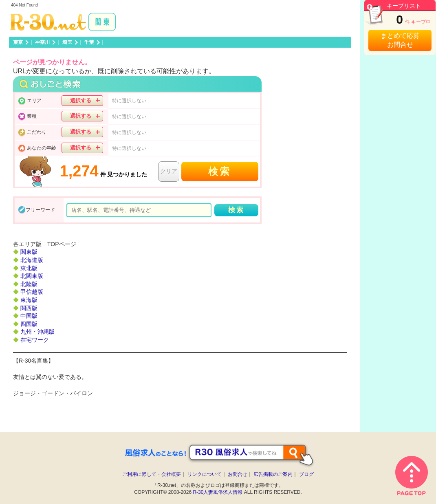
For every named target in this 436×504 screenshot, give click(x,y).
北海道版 (32, 260)
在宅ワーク (35, 340)
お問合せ (238, 474)
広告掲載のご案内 (273, 474)
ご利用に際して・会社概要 (152, 474)
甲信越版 (32, 292)
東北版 (29, 268)
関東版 (29, 252)
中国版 (29, 316)
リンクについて (205, 474)
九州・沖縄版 (37, 332)
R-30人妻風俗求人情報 (218, 492)
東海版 (29, 300)
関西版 (29, 308)
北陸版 (29, 284)
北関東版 (32, 276)
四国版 (29, 324)
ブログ (306, 474)
